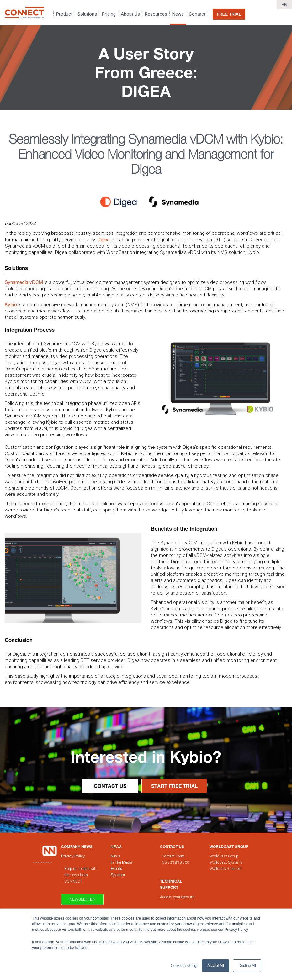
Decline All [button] (247, 966)
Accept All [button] (216, 966)
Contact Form (174, 856)
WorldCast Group (224, 856)
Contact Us (110, 786)
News (116, 847)
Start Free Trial (174, 786)
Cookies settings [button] (184, 966)
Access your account (177, 897)
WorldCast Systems (226, 862)
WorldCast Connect (226, 869)
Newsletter (82, 899)
